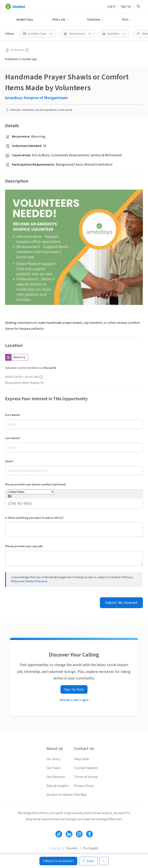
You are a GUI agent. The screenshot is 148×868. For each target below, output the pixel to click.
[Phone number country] (31, 492)
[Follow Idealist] (59, 834)
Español (72, 848)
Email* (9, 461)
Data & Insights (58, 786)
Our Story (53, 759)
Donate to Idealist (60, 795)
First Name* (13, 415)
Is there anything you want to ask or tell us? (34, 518)
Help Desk (81, 759)
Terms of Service (36, 581)
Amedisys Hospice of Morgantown (36, 98)
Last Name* (13, 438)
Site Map (80, 795)
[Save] (88, 861)
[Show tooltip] (27, 50)
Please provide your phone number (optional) (36, 485)
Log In (111, 6)
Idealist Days (25, 20)
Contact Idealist (86, 768)
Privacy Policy (84, 786)
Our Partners (56, 777)
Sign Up (126, 6)
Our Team (54, 768)
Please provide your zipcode (24, 546)
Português (91, 848)
